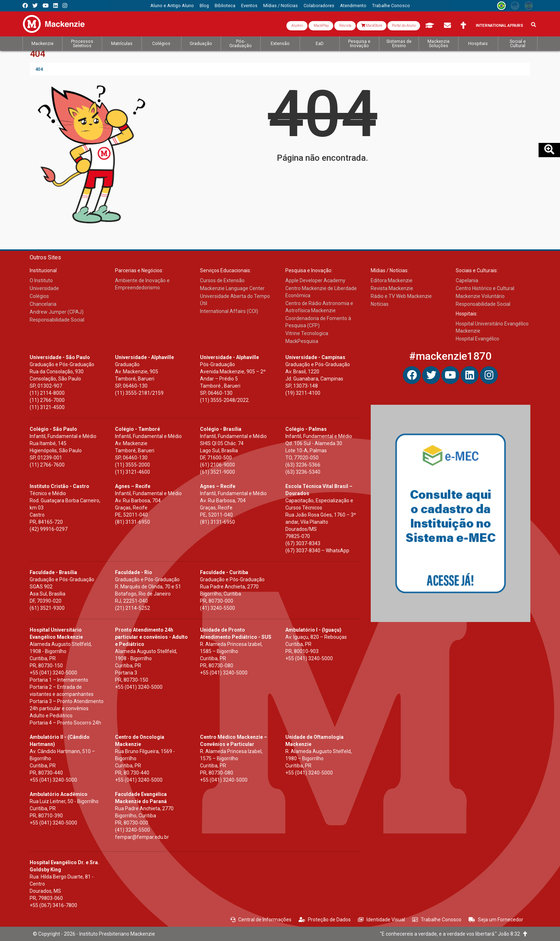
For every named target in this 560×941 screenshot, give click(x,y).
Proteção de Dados (325, 920)
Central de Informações (261, 920)
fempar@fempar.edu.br (142, 837)
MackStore (372, 26)
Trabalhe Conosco (437, 920)
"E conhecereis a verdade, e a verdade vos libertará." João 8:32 (454, 934)
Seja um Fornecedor (496, 920)
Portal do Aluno (404, 26)
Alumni (297, 26)
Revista (345, 26)
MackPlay (321, 26)
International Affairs (499, 26)
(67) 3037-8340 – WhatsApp (317, 551)
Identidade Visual (381, 920)
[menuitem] (172, 6)
